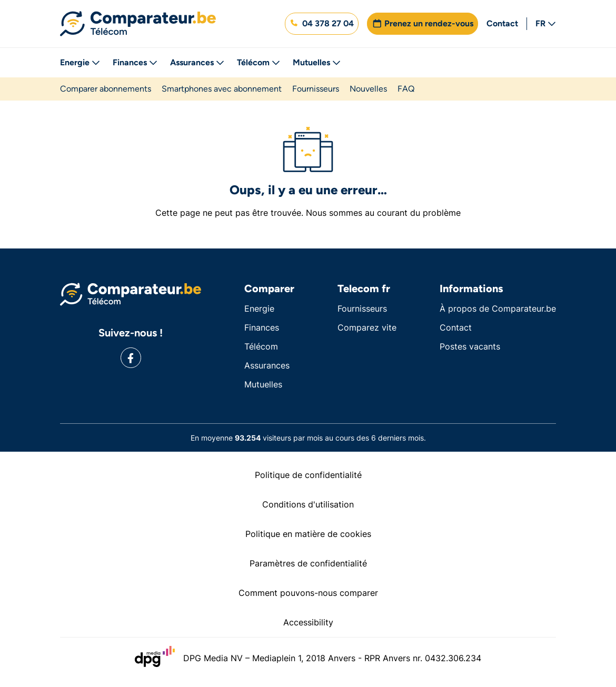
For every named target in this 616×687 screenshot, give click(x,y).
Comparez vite (367, 327)
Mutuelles (317, 62)
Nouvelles (368, 89)
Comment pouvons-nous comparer (308, 593)
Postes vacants (470, 346)
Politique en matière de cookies (308, 534)
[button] (322, 24)
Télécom (259, 62)
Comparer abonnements (106, 89)
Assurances (197, 62)
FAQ (406, 89)
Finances (135, 62)
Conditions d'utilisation (308, 504)
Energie (80, 62)
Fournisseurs (316, 89)
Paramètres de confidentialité (308, 563)
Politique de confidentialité (308, 475)
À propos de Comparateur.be (498, 308)
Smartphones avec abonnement (222, 89)
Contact (502, 23)
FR (546, 23)
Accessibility (308, 622)
